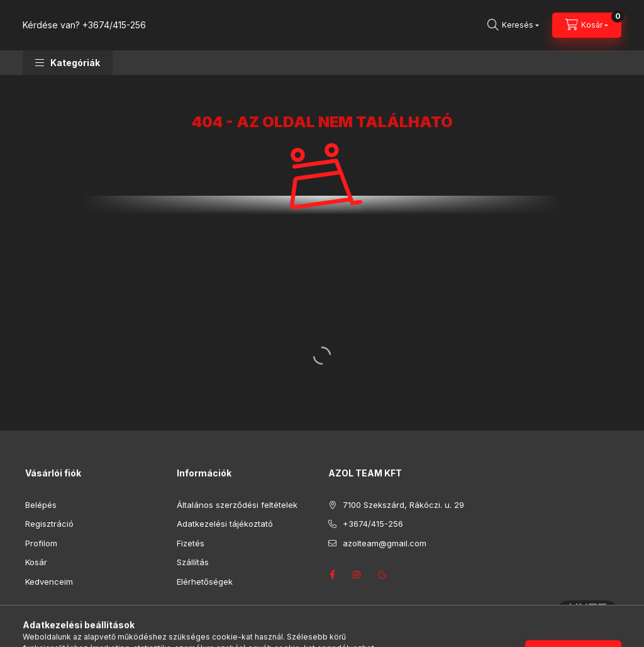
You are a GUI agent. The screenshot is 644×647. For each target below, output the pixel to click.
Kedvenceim (49, 582)
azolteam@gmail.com (385, 543)
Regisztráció (49, 524)
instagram (357, 575)
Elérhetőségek (205, 582)
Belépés (41, 505)
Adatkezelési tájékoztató (225, 524)
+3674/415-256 (114, 25)
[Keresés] (513, 25)
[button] (68, 63)
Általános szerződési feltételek (237, 505)
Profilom (41, 543)
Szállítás (193, 562)
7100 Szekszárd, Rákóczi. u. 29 (403, 505)
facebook (332, 575)
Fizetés (191, 543)
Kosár (36, 562)
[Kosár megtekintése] (587, 25)
